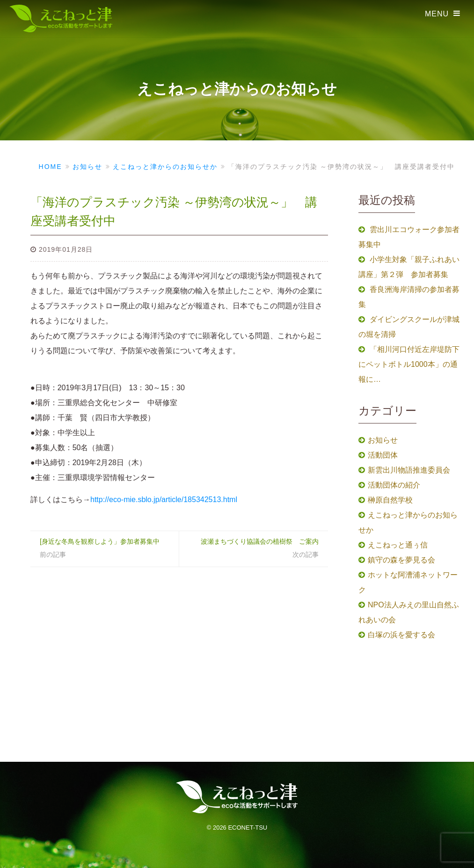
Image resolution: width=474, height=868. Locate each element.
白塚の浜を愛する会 (401, 635)
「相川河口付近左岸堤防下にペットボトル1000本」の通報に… (409, 364)
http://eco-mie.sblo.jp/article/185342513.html (164, 500)
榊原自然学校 (390, 500)
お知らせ (383, 440)
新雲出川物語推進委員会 (409, 470)
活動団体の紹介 (394, 485)
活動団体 (383, 455)
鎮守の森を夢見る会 (401, 560)
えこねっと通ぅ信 (398, 545)
